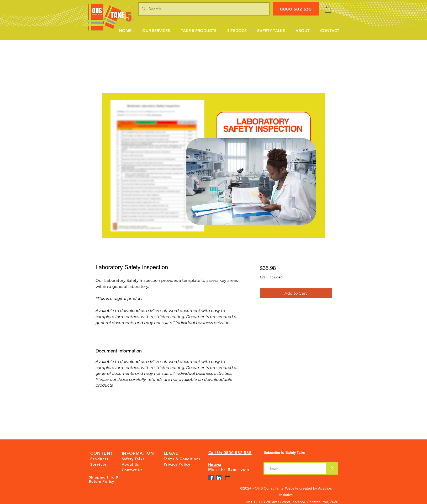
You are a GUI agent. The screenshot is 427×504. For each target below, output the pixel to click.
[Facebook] (211, 478)
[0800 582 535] (296, 9)
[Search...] (203, 9)
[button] (156, 31)
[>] (332, 468)
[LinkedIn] (219, 478)
